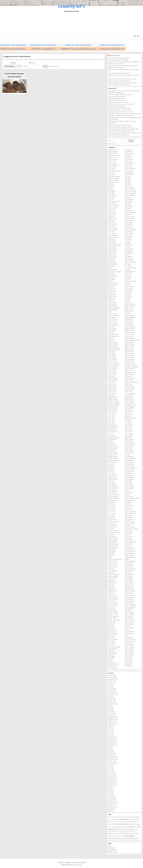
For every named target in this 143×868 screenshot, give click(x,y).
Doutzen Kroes (112, 428)
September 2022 (113, 723)
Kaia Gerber (128, 155)
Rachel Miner (129, 475)
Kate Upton (128, 182)
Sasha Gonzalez (129, 548)
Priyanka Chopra (130, 470)
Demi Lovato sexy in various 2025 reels (119, 108)
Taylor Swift (128, 616)
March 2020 (111, 773)
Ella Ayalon (111, 464)
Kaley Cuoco (128, 157)
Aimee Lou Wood (113, 159)
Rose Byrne (128, 502)
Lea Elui (127, 254)
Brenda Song (112, 289)
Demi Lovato (112, 413)
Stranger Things (135, 834)
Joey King (111, 651)
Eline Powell (111, 443)
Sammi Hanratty (129, 527)
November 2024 (113, 694)
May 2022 (111, 731)
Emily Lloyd (111, 481)
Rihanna (127, 491)
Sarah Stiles (128, 546)
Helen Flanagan (112, 571)
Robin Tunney (129, 496)
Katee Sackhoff (129, 188)
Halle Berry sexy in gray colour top (118, 102)
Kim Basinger (129, 222)
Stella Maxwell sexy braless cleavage (119, 135)
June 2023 (111, 708)
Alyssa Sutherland (113, 205)
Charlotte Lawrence (114, 348)
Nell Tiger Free (129, 409)
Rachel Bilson (129, 473)
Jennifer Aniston (113, 611)
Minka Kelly (128, 376)
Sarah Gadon (128, 533)
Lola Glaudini (129, 293)
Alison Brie (111, 197)
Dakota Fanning (113, 397)
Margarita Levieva (130, 329)
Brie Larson (111, 293)
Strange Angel (127, 834)
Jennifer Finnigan (113, 614)
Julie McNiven (129, 150)
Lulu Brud (128, 300)
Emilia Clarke (112, 473)
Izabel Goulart (112, 595)
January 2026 (112, 675)
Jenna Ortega (112, 609)
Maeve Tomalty (129, 315)
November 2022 (113, 719)
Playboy (136, 830)
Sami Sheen (128, 525)
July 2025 (111, 685)
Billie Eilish (111, 287)
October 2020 (112, 761)
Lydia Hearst (128, 302)
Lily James (128, 285)
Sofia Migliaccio (129, 574)
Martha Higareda (130, 338)
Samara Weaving (130, 523)
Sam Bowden (129, 517)
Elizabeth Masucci (113, 458)
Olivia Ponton (129, 432)
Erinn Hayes (111, 506)
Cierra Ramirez (112, 371)
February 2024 (112, 698)
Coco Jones (111, 382)
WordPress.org (112, 852)
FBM (109, 822)
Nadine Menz (129, 392)
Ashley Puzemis (112, 251)
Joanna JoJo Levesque (114, 647)
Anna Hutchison (113, 224)
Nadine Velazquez (130, 394)
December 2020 (113, 757)
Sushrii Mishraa (129, 597)
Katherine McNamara (131, 192)
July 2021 (111, 748)
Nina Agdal (128, 420)
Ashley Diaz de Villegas (115, 245)
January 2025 (112, 691)
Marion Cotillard (129, 334)
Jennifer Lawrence (113, 616)
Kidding (138, 824)
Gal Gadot (111, 529)
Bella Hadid (111, 274)
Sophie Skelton (129, 582)
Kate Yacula (128, 186)
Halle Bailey (111, 553)
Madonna (128, 314)
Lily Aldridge (128, 277)
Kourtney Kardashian (131, 230)
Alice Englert (112, 192)
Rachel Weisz (128, 481)
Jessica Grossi (112, 632)
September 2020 (113, 763)
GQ (113, 824)
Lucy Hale (128, 298)
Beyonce (110, 281)
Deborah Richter (113, 407)
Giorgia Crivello (112, 540)
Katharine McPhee (130, 190)
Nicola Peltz (128, 416)
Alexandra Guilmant (114, 178)
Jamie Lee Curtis (113, 599)
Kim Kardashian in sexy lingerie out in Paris (121, 112)
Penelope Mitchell (130, 458)
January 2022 (112, 736)
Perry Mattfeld (129, 460)
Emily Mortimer (112, 485)
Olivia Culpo (128, 428)
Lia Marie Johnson (130, 272)
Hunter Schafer (112, 578)
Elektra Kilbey (112, 439)
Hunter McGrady (113, 576)
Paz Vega (127, 455)
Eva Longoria (112, 515)
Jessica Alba (111, 626)
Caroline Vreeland (113, 325)
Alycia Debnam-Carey (114, 201)
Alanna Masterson (113, 165)
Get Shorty (122, 822)
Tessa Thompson (130, 620)
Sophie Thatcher (129, 584)
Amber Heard (112, 209)
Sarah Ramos (129, 544)
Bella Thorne (112, 277)
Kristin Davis (128, 235)
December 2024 (113, 693)
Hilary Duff (111, 573)
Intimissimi (133, 824)
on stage (138, 827)
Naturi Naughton (130, 407)
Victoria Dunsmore (130, 641)
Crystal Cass (111, 392)
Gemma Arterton (113, 531)
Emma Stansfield (113, 496)
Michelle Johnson (130, 363)
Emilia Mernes (112, 475)
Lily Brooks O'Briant (130, 281)
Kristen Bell (128, 232)
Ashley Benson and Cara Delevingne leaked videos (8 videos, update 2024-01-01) (123, 63)
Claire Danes (112, 376)
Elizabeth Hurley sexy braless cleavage (119, 125)
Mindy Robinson (129, 374)
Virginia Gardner (130, 649)
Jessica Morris (112, 635)
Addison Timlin (112, 153)
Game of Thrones (115, 822)
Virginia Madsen (129, 651)
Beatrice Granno (113, 264)
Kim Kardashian (129, 224)
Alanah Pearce (112, 161)
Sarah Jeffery (128, 538)
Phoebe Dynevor (130, 462)
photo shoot (119, 829)
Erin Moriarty (112, 504)
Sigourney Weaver (130, 569)
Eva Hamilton (112, 513)
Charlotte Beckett (113, 344)
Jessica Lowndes (113, 634)
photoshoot (129, 829)
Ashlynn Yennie (112, 256)
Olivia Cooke (128, 426)
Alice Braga (111, 190)
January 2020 (112, 776)
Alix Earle (111, 199)
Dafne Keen (111, 395)
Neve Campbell (129, 411)
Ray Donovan (123, 832)
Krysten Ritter (129, 237)
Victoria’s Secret (133, 838)
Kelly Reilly (128, 209)
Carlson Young (112, 319)
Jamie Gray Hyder (113, 597)
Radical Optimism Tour (114, 832)
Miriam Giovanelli (130, 378)
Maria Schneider (129, 333)
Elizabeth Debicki (113, 453)
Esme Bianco (112, 508)
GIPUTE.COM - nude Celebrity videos (13, 49)
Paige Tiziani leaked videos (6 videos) (119, 85)
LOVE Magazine (115, 827)
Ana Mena (111, 216)
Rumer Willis (128, 510)
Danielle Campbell (113, 401)
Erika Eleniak (112, 502)
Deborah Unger (112, 409)
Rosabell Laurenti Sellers (132, 498)
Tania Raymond (129, 609)
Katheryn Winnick (130, 195)
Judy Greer (111, 658)
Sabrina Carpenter (130, 512)
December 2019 (113, 778)
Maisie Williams (129, 321)
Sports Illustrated (119, 834)
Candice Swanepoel (114, 308)
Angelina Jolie (112, 220)
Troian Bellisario (129, 634)
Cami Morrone (112, 302)
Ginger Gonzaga (113, 538)
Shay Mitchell (129, 563)
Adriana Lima (112, 157)
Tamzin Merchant (130, 607)
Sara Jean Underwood (131, 529)
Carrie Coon (111, 327)
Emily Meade (112, 483)
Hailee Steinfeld (113, 548)
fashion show (136, 820)
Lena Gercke (128, 266)
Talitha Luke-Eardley (131, 605)
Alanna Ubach (112, 167)
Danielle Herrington (114, 403)
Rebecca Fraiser (129, 487)
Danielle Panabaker (114, 405)
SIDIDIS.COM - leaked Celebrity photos (78, 45)
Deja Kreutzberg (113, 411)
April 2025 (111, 687)
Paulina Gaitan (129, 449)
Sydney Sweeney (130, 601)
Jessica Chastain (113, 630)
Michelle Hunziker (130, 361)
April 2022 (111, 733)
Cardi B (110, 312)
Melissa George (129, 355)
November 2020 (113, 759)
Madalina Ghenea (130, 304)
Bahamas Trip (123, 817)
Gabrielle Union (113, 527)
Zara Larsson (128, 662)
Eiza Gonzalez (112, 435)
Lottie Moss (128, 294)
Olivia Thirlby (128, 435)
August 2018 (112, 809)
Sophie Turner (129, 586)
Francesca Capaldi (113, 521)
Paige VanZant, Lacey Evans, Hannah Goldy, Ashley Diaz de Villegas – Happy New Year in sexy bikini (124, 115)
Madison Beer (129, 308)
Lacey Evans (128, 241)
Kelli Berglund (129, 201)
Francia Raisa (112, 523)
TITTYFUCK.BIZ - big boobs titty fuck (112, 49)
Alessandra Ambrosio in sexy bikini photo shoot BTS (123, 129)
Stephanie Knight (130, 590)
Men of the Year (123, 827)
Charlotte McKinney (114, 350)
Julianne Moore (112, 666)
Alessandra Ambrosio (114, 171)
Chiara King (111, 352)
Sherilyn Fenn (129, 567)
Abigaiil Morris (112, 150)
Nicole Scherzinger (130, 418)
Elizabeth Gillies (113, 455)
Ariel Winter (111, 239)
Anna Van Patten (113, 228)
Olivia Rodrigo (129, 434)
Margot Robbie (129, 331)
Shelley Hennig (129, 565)
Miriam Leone (129, 380)
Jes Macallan (112, 624)
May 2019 (111, 792)
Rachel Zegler (129, 483)
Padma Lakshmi (129, 439)
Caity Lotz (111, 300)
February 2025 (112, 689)
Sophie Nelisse (129, 580)
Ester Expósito (112, 510)
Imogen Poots (112, 582)
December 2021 (113, 738)
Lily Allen (127, 279)
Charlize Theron (113, 342)
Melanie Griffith (129, 350)
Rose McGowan (129, 506)
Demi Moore (112, 414)
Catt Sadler (111, 333)
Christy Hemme (112, 369)
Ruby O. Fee (128, 508)
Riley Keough (128, 493)
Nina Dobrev (128, 422)
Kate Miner (128, 178)
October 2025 (112, 681)
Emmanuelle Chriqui (114, 498)
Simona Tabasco (129, 571)
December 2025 (113, 677)
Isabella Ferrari (112, 592)
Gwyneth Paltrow (113, 546)
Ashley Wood (112, 254)
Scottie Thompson (130, 553)
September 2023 (113, 704)
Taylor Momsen (129, 613)
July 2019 (111, 788)
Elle (113, 820)
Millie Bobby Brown (130, 373)
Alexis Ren (111, 184)
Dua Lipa (111, 434)
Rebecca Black (129, 485)
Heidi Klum (111, 569)
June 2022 (111, 729)
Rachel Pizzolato (129, 477)
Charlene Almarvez (113, 336)
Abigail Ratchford (113, 152)
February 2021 (112, 754)
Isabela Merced (112, 590)
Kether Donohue (130, 216)
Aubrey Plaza (112, 258)
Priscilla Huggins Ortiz (131, 468)
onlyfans (131, 827)
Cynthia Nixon (112, 394)
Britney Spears (112, 294)
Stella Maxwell (129, 588)
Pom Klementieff (130, 466)
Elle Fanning (112, 468)
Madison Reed (129, 312)
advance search (54, 66)
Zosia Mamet (128, 666)
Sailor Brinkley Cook (131, 513)
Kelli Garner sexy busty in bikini (117, 100)
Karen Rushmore (130, 163)
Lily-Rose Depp (129, 287)
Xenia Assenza (129, 658)
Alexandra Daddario (114, 176)
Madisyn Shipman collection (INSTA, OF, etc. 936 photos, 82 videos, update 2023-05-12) (122, 80)
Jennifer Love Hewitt (114, 620)
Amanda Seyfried (113, 207)
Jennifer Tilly (112, 622)
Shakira (127, 559)
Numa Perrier (129, 424)
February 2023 (112, 714)
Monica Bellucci (129, 386)
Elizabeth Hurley (113, 456)
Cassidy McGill (112, 331)
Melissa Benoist (129, 354)
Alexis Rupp (111, 186)
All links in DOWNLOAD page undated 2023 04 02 (122, 83)
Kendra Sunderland (130, 213)
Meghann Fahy (129, 348)
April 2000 (111, 811)
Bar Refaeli (111, 260)
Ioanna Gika (111, 586)
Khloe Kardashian (130, 218)
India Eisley (111, 584)
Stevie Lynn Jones (130, 592)
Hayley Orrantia (113, 565)
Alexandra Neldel (113, 180)
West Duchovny (129, 653)
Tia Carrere (128, 626)
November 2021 (113, 740)
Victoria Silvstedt (130, 647)
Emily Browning (112, 479)
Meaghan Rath (129, 342)
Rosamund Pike (129, 500)
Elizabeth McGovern (114, 460)
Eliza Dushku (112, 451)
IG (115, 824)
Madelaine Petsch (130, 306)
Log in (110, 846)
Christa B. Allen (112, 361)
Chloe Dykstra (112, 355)
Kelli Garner (128, 203)
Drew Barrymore (113, 432)
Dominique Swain (113, 426)
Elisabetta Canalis (113, 447)
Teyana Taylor (129, 622)
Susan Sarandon (129, 595)
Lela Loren (128, 264)
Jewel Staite (111, 643)
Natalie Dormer (129, 399)
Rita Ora (127, 495)
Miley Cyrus (128, 371)
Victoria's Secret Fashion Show (117, 838)
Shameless (111, 834)
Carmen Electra (112, 321)
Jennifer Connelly (113, 613)
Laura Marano (129, 251)
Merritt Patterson (130, 359)
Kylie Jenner (128, 239)
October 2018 (112, 805)
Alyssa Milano (112, 203)
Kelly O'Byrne (129, 207)
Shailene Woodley (130, 557)
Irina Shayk (111, 588)
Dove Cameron (112, 430)
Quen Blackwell (129, 472)
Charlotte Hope (112, 346)
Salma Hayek (128, 515)
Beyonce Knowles (113, 283)
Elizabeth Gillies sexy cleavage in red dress (120, 127)
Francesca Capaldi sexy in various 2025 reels (121, 104)
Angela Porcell (112, 218)
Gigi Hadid (111, 534)
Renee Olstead (129, 489)
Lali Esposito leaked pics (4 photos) (118, 60)
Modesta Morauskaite (131, 382)
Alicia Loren (111, 193)
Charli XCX (111, 338)
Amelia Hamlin (112, 213)
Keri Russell (128, 214)
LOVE (109, 827)
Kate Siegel (128, 180)
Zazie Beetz (128, 664)
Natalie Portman (129, 403)
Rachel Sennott (129, 479)
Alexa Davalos (112, 173)
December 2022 (113, 717)
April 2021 (111, 752)
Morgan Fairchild (130, 390)
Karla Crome (128, 167)
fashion (130, 820)
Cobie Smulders (113, 380)
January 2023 (112, 716)
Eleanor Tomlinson (113, 437)
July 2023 (111, 706)
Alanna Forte (112, 163)
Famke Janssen (112, 519)
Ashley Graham (112, 247)
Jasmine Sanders (113, 603)
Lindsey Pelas (129, 289)
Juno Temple (128, 152)
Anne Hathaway (113, 230)
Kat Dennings (129, 171)
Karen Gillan (128, 161)
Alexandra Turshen (114, 182)
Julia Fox (110, 660)
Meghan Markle (129, 346)
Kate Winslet (128, 184)
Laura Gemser (129, 249)
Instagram (125, 824)
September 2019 (113, 784)
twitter (132, 836)
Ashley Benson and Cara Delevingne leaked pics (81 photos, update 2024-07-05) (123, 67)
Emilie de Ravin (112, 477)
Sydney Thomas (129, 603)
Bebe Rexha (111, 266)
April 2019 (111, 794)
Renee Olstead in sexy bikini (116, 98)
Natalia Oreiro (129, 397)
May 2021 (111, 750)
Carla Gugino (112, 317)
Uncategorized (129, 637)
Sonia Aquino (129, 578)
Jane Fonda (111, 601)
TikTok (126, 836)
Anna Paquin (112, 226)
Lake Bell (127, 247)
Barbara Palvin (112, 262)
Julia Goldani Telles (113, 664)
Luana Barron (129, 296)
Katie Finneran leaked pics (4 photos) (119, 58)
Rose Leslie (128, 504)
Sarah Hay (128, 534)
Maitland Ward (129, 323)
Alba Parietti (112, 169)
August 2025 (112, 683)
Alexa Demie (112, 174)
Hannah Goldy (112, 561)
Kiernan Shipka (129, 220)
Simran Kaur (128, 573)
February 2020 (112, 774)
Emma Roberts (112, 493)
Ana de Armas (112, 214)
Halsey (110, 557)
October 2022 (112, 721)
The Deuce (111, 836)
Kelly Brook (128, 205)
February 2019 (112, 797)
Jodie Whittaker (112, 649)
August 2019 (112, 786)
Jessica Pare (111, 637)
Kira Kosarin (128, 226)
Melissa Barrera (129, 352)
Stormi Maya (128, 593)
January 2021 (112, 755)
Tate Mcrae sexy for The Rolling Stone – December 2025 (124, 133)
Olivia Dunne (128, 430)
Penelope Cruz (129, 456)
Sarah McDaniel (129, 540)
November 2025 (113, 679)
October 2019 (112, 782)
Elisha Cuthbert (112, 449)
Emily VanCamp (113, 489)
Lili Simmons (128, 275)
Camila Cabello (112, 304)
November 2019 (113, 780)
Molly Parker (128, 384)
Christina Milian (113, 367)
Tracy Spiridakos (129, 632)
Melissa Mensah (129, 357)
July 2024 (111, 696)
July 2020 (111, 765)
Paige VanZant (129, 441)
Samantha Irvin (129, 519)
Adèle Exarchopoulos (114, 155)
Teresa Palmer (129, 618)
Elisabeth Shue (112, 445)
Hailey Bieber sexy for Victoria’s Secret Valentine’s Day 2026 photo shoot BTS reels (124, 92)
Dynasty (110, 820)
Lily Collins (128, 283)
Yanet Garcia (128, 660)
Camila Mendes (112, 306)
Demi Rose (111, 416)
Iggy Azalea (111, 580)
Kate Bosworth (129, 174)
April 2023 (111, 710)
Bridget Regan (112, 291)
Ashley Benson (112, 243)
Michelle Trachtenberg (131, 367)
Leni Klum (128, 270)
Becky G (110, 268)
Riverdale (129, 832)
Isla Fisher (111, 593)
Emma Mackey (112, 491)
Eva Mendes (112, 517)
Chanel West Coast (113, 334)
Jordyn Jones (112, 654)
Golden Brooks (112, 542)
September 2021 (113, 744)
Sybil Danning (129, 599)
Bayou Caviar (130, 817)
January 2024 (112, 700)
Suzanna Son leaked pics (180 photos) (119, 73)
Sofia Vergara (129, 576)
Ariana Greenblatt (113, 237)
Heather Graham (113, 567)
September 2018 (113, 807)
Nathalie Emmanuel (130, 405)
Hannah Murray (113, 563)
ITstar (80, 865)
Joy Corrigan (112, 656)
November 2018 (113, 803)
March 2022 (111, 734)
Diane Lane (111, 422)
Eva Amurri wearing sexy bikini (117, 106)
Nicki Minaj (128, 413)
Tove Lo (127, 630)
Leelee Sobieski (129, 260)
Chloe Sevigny (112, 357)
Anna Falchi (111, 222)
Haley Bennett (112, 552)
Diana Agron (112, 418)
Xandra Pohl (128, 656)
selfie (132, 832)
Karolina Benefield (130, 169)
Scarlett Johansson (130, 552)
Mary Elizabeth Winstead (132, 340)
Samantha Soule (129, 521)
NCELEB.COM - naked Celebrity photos (44, 45)
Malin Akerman (129, 325)
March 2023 (111, 712)
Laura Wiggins (129, 253)
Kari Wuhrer (128, 165)
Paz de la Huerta (130, 453)
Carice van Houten (113, 315)
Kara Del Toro (129, 159)
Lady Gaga (128, 243)
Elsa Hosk (111, 472)
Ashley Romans (112, 253)
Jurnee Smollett (129, 153)
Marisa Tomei (129, 336)
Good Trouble (129, 822)
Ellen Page (111, 470)
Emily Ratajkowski (113, 487)
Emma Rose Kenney (114, 495)
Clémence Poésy (113, 378)
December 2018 (113, 801)
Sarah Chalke (129, 531)
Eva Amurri (111, 512)
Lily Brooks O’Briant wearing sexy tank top (120, 95)
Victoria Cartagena (130, 639)
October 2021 (112, 742)
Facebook (124, 819)
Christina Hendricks (114, 365)
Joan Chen (111, 645)
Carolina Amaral (113, 323)
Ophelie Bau (128, 437)
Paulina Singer (129, 451)
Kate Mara (128, 176)
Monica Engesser (130, 388)
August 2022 (112, 725)
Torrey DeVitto (129, 628)
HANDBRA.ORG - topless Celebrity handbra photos (78, 49)
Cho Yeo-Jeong (112, 359)
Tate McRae (128, 611)
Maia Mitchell (129, 319)
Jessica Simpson (113, 639)
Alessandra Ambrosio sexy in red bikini (119, 110)
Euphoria (117, 819)
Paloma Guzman (130, 443)
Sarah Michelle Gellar (131, 542)
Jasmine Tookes (113, 605)
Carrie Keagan (112, 329)
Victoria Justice (129, 643)
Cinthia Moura (112, 374)
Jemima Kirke (112, 607)
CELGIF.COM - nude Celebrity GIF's (44, 49)
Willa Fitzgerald (129, 654)
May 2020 (111, 769)
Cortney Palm (112, 386)
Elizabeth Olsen (112, 462)
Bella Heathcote (113, 275)
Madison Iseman (130, 310)
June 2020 (111, 767)
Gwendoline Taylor (113, 544)
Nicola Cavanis (129, 414)
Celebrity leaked (114, 55)
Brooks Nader (112, 298)
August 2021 (112, 746)
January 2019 (112, 799)
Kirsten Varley (129, 228)
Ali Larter (111, 188)
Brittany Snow (112, 296)
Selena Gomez (129, 555)
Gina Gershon (112, 536)
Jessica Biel (111, 628)
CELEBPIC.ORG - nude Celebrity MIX (112, 45)
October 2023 (112, 702)
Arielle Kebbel (112, 241)
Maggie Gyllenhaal (130, 317)
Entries (111, 848)
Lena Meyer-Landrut (131, 268)
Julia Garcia (111, 662)
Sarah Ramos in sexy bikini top (117, 96)
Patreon (111, 829)
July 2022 (111, 727)
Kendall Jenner (129, 211)
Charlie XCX (111, 340)
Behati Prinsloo (112, 270)
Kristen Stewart (129, 234)
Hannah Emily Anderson (115, 559)
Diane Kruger (112, 420)
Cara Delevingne (113, 310)
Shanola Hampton (130, 561)
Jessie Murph (112, 641)
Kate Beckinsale (129, 173)
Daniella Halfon (112, 399)
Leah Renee (128, 256)
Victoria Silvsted (129, 645)
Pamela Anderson (130, 445)
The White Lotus (119, 836)
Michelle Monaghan (130, 365)
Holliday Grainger (113, 574)
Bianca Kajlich (112, 285)
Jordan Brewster (113, 653)
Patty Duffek (128, 447)
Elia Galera (111, 441)
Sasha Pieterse (129, 550)
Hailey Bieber (112, 550)
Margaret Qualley (130, 327)
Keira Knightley (129, 199)
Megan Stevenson (130, 344)
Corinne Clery (112, 384)
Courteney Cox (112, 388)
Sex (135, 832)
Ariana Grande (112, 235)
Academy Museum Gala (114, 817)
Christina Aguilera (113, 363)
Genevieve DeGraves (114, 533)
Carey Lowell (112, 314)
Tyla (126, 635)
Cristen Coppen (112, 390)
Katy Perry (128, 197)
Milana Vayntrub (130, 369)
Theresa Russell (129, 624)
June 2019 (111, 790)
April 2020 (111, 771)
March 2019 (111, 795)
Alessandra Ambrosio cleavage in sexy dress (121, 131)
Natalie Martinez (130, 401)
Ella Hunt (111, 466)
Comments (112, 850)
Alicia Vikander (112, 195)
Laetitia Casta (129, 245)
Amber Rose (112, 211)
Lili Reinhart (128, 274)
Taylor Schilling (129, 614)
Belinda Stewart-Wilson (115, 272)
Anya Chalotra (112, 234)
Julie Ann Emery (113, 668)
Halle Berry (111, 555)
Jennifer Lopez (112, 618)
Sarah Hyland (129, 536)
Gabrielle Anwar (113, 525)
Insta (118, 824)
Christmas (137, 817)
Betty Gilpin (111, 279)
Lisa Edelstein (129, 291)
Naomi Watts (128, 395)
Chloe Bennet (112, 354)
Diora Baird (111, 424)
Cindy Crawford (112, 373)
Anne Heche (112, 232)
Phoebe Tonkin (129, 464)
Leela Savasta (129, 258)
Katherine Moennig (130, 193)
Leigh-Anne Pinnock (130, 262)
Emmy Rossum (112, 500)
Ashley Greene (112, 249)
